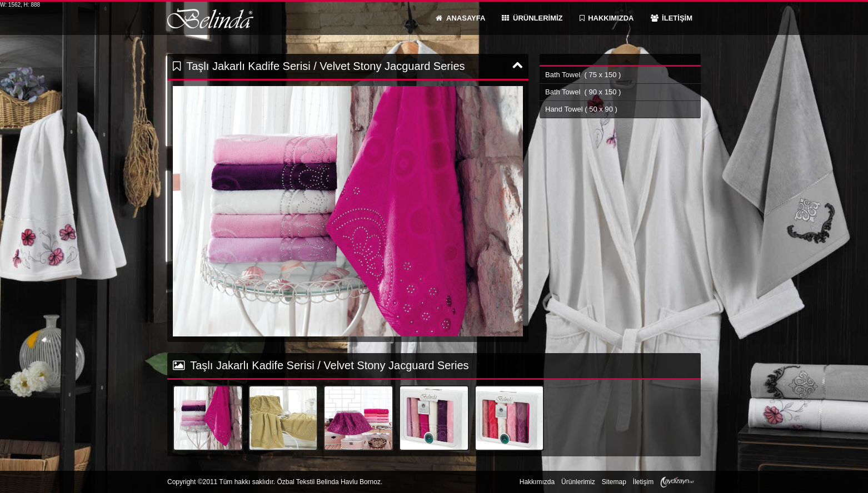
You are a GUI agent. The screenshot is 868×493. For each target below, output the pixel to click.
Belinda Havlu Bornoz (210, 18)
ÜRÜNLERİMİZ (532, 18)
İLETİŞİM (672, 18)
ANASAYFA (460, 18)
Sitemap (614, 482)
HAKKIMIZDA (607, 18)
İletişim (643, 482)
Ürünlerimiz (578, 482)
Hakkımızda (537, 482)
